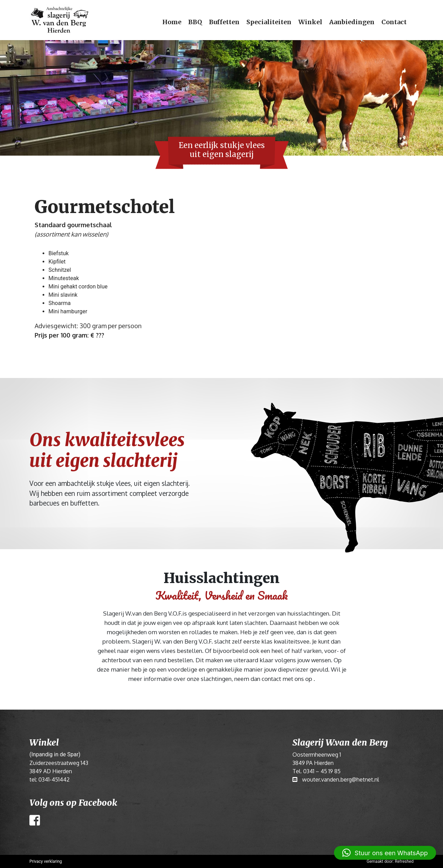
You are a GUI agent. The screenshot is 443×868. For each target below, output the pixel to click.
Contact (394, 22)
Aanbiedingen (352, 22)
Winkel (310, 22)
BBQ (195, 22)
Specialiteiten (269, 22)
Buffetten (224, 22)
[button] (385, 853)
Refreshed (404, 861)
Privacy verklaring (46, 861)
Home (172, 22)
